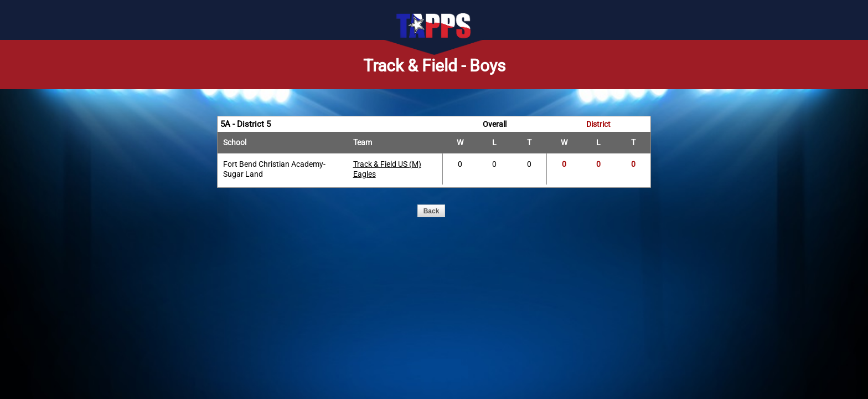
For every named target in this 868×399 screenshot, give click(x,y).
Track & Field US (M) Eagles (387, 169)
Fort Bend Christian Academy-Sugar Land (274, 169)
